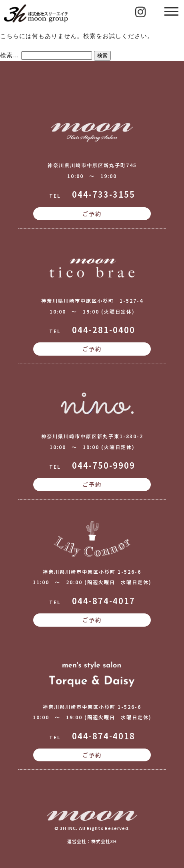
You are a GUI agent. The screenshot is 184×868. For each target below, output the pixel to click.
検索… (10, 55)
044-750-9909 (104, 465)
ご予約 (92, 214)
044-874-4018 (104, 736)
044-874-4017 (104, 601)
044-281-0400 (104, 330)
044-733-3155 (104, 194)
